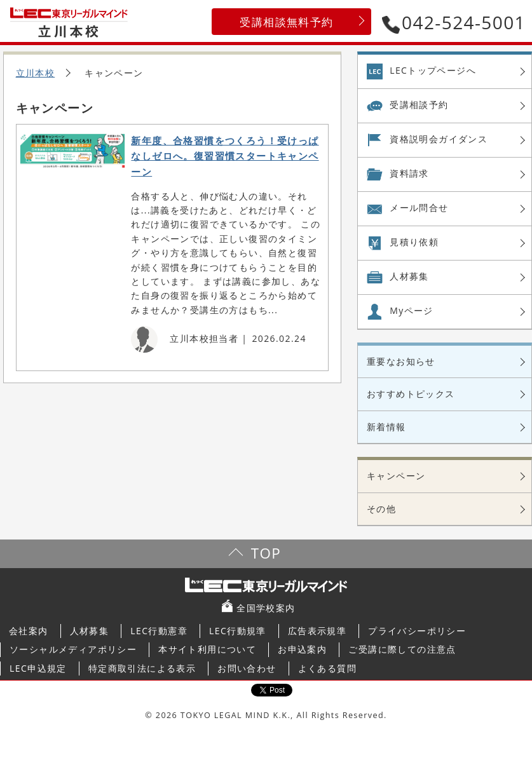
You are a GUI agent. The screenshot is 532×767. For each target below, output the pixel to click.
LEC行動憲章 (159, 631)
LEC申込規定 (38, 668)
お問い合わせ (247, 668)
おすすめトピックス (411, 394)
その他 (381, 509)
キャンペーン (396, 476)
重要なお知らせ (401, 361)
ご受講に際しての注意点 (402, 649)
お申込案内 (302, 649)
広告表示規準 (317, 631)
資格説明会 (439, 139)
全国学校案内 (266, 608)
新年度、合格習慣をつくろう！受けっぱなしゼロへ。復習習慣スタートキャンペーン (225, 156)
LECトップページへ (433, 70)
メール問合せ (419, 207)
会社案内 (29, 631)
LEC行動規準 (238, 631)
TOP (266, 553)
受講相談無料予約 (286, 22)
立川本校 (36, 73)
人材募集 (409, 276)
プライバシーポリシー (417, 631)
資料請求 (409, 173)
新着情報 (386, 427)
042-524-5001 (454, 22)
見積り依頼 (414, 242)
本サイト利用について (207, 649)
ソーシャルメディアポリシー (73, 649)
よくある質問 (327, 668)
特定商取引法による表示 (142, 668)
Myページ (412, 310)
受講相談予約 (419, 105)
